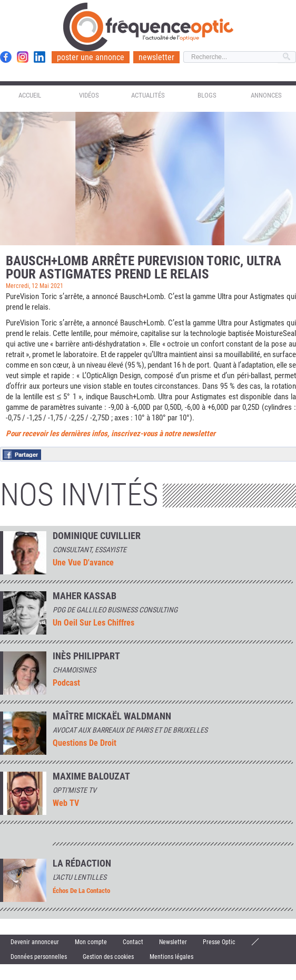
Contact (133, 942)
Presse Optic (219, 942)
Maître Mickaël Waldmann (112, 716)
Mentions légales (171, 957)
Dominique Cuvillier (97, 536)
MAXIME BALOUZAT (91, 776)
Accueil (30, 95)
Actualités (148, 95)
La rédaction (82, 863)
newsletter (156, 57)
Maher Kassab (85, 596)
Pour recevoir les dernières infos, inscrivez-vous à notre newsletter (111, 434)
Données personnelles (39, 957)
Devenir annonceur (35, 942)
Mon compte (91, 942)
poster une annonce (91, 57)
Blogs (207, 95)
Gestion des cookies (108, 957)
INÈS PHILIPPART (86, 656)
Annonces (266, 95)
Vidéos (89, 95)
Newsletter (173, 942)
